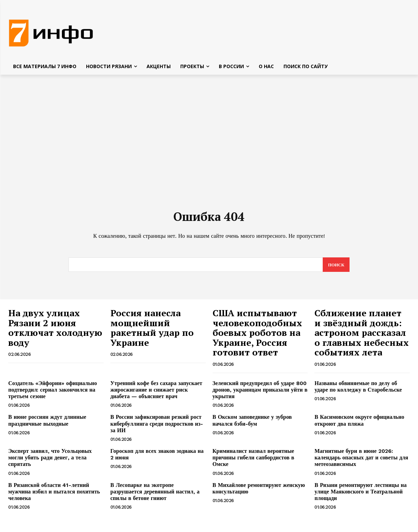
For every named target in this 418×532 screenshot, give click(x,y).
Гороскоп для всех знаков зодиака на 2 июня (157, 457)
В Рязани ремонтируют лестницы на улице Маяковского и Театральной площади (361, 494)
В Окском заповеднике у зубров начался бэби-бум (252, 423)
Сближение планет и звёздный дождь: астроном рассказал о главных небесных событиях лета (362, 335)
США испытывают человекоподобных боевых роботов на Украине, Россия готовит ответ (257, 335)
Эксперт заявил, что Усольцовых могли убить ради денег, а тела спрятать (50, 460)
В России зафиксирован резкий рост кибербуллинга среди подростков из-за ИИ (157, 426)
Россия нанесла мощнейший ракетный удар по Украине (152, 330)
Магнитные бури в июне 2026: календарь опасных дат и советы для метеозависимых (361, 460)
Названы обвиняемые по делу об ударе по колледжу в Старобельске (358, 389)
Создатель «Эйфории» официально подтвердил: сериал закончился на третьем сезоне (53, 392)
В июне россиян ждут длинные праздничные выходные (47, 423)
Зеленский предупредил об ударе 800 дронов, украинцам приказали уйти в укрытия (260, 392)
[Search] (336, 267)
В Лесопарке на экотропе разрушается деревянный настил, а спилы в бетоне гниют (155, 494)
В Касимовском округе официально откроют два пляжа (359, 423)
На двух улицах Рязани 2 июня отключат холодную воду (55, 330)
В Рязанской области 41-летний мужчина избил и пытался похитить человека (54, 494)
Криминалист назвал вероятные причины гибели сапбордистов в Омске (254, 460)
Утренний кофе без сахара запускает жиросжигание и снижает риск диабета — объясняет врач (156, 392)
